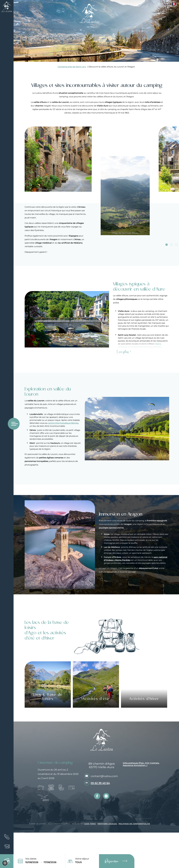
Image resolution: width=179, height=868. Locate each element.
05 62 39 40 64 (100, 783)
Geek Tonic (90, 824)
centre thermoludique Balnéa (63, 423)
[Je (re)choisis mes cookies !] (5, 863)
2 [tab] (171, 245)
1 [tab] (167, 245)
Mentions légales (107, 824)
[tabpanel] (125, 181)
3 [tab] (176, 245)
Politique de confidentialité (134, 824)
